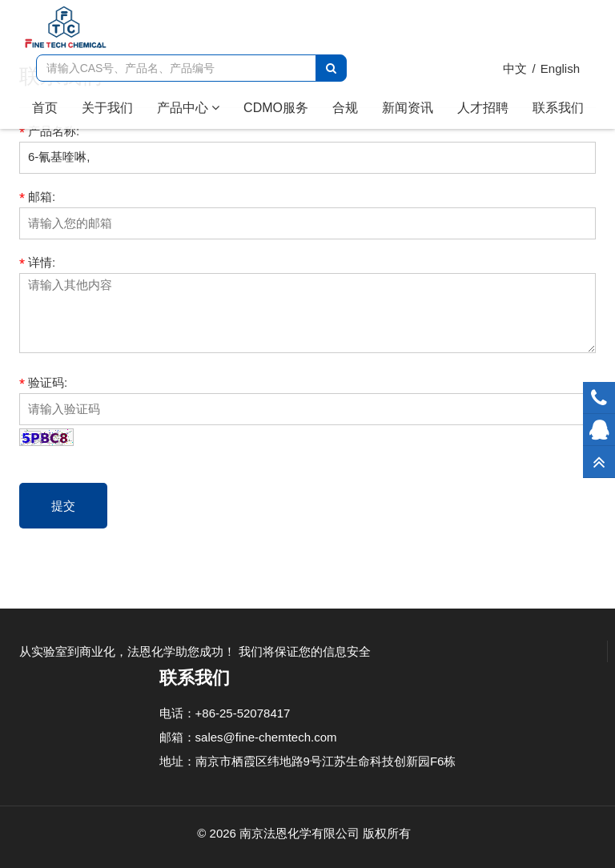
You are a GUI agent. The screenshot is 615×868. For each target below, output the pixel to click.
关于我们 (107, 108)
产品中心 (188, 108)
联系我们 (558, 108)
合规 (345, 108)
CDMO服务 (276, 108)
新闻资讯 (408, 108)
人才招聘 (483, 108)
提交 (63, 506)
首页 (51, 107)
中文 (515, 68)
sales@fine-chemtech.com (266, 737)
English (560, 68)
